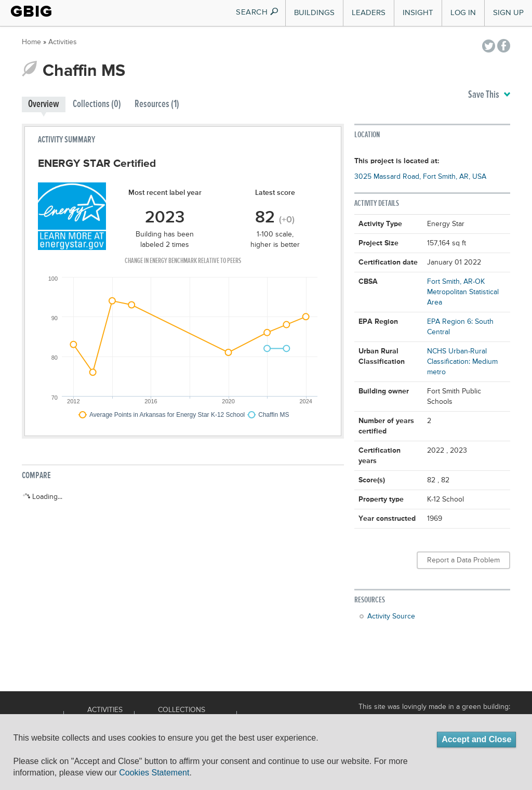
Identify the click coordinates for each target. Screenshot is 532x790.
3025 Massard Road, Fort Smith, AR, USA (420, 177)
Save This (489, 95)
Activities (63, 42)
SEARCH (257, 12)
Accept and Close (476, 739)
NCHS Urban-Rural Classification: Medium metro (462, 362)
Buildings (314, 13)
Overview (44, 104)
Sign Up (508, 13)
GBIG (31, 11)
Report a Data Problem (463, 560)
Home (31, 42)
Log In (463, 13)
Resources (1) (157, 104)
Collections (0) (97, 104)
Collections (182, 710)
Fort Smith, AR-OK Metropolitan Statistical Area (463, 292)
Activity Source (391, 616)
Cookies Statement (154, 773)
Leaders (369, 13)
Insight (418, 13)
